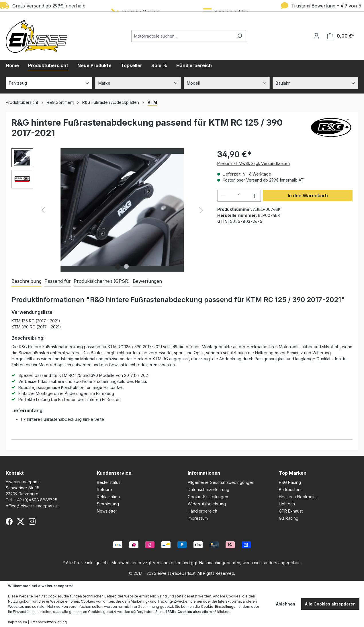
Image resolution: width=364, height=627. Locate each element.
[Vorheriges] (43, 210)
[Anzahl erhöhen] (255, 196)
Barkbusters (290, 489)
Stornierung (108, 504)
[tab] (27, 281)
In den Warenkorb (308, 196)
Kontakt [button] (15, 473)
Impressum (198, 518)
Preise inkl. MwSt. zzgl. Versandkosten (254, 163)
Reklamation (108, 497)
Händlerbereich (202, 511)
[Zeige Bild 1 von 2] (118, 266)
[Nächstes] (201, 210)
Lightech (287, 504)
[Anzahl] (239, 196)
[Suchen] (239, 36)
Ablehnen (286, 604)
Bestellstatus (109, 482)
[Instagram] (32, 521)
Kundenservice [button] (114, 473)
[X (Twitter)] (21, 521)
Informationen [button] (204, 473)
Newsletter (107, 511)
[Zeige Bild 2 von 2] (126, 266)
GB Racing (289, 518)
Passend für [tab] (58, 281)
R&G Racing (290, 482)
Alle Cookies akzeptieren (330, 604)
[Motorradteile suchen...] (182, 36)
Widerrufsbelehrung (207, 504)
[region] (109, 210)
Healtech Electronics (298, 497)
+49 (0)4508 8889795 (36, 500)
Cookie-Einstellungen (208, 497)
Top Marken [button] (293, 473)
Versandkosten (167, 563)
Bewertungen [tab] (147, 281)
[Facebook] (9, 521)
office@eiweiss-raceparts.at (32, 506)
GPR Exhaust (291, 511)
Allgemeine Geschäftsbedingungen (221, 482)
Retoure (104, 489)
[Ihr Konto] (316, 36)
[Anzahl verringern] (223, 196)
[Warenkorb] (341, 36)
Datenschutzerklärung (209, 489)
